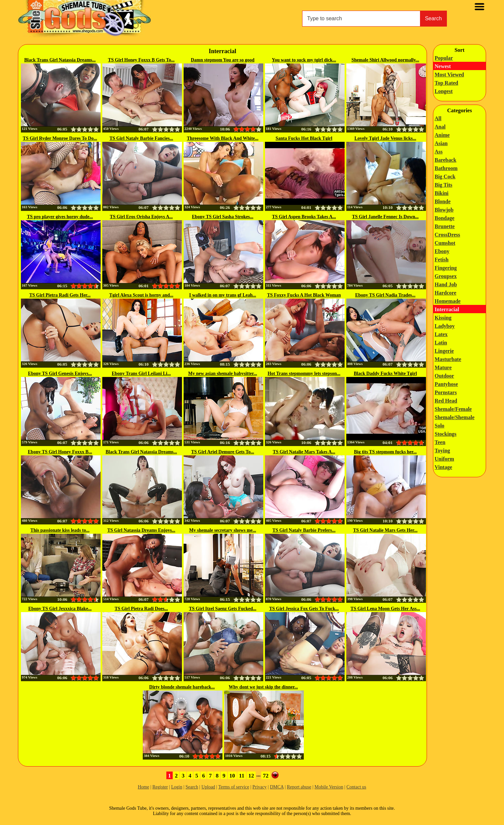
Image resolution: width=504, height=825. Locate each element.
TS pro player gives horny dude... (60, 217)
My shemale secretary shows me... (223, 530)
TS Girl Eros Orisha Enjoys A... (141, 217)
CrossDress (447, 235)
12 (251, 776)
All (438, 118)
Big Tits (443, 185)
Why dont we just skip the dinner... (263, 687)
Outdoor (444, 376)
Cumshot (445, 243)
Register (160, 787)
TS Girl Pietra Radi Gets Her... (60, 295)
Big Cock (445, 177)
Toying (442, 451)
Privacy (259, 787)
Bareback (445, 160)
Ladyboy (445, 326)
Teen (440, 442)
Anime (442, 135)
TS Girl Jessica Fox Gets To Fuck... (304, 609)
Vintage (443, 467)
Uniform (444, 459)
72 (266, 776)
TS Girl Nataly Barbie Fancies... (141, 138)
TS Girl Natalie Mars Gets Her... (385, 530)
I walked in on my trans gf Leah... (223, 295)
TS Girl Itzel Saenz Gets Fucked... (223, 609)
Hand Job (446, 284)
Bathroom (446, 168)
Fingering (446, 268)
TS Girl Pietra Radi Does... (141, 609)
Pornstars (446, 392)
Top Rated (446, 83)
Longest (444, 91)
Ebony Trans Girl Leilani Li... (141, 373)
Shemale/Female (453, 409)
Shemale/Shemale (455, 417)
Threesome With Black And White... (223, 138)
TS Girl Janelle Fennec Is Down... (385, 217)
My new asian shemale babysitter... (223, 373)
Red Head (446, 401)
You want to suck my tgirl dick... (304, 60)
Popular (444, 58)
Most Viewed (449, 75)
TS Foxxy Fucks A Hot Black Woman (304, 295)
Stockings (446, 434)
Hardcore (445, 293)
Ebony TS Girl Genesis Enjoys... (60, 373)
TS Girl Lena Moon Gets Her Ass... (385, 609)
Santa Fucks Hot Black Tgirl (304, 138)
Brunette (445, 226)
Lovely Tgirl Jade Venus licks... (385, 138)
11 (242, 776)
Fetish (442, 260)
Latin (441, 343)
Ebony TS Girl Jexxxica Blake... (60, 609)
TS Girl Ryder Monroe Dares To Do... (60, 138)
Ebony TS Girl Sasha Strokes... (223, 217)
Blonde (443, 201)
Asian (441, 143)
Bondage (445, 218)
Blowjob (444, 210)
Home (143, 787)
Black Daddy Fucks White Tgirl (385, 373)
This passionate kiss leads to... (60, 530)
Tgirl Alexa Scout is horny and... (141, 295)
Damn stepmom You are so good (223, 60)
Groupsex (446, 276)
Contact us (357, 787)
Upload (208, 787)
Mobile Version (329, 787)
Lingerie (444, 351)
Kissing (443, 318)
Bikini (442, 193)
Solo (439, 426)
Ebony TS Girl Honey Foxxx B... (60, 452)
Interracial (447, 309)
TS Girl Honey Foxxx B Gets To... (141, 60)
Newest (443, 66)
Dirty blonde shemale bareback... (182, 687)
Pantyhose (446, 384)
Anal (440, 127)
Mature (443, 367)
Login (176, 787)
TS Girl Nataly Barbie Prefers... (304, 530)
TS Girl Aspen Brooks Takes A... (304, 217)
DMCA (277, 787)
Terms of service (234, 787)
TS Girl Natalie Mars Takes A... (304, 452)
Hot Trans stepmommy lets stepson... (304, 373)
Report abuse (299, 787)
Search (433, 18)
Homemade (448, 301)
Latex (441, 334)
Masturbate (448, 359)
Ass (439, 152)
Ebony (442, 251)
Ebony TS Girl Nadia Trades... (385, 295)
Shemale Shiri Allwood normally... (385, 60)
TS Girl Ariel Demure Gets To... (223, 452)
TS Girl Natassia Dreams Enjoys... (141, 530)
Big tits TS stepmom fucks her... (385, 452)
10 (232, 776)
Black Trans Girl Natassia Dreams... (60, 60)
